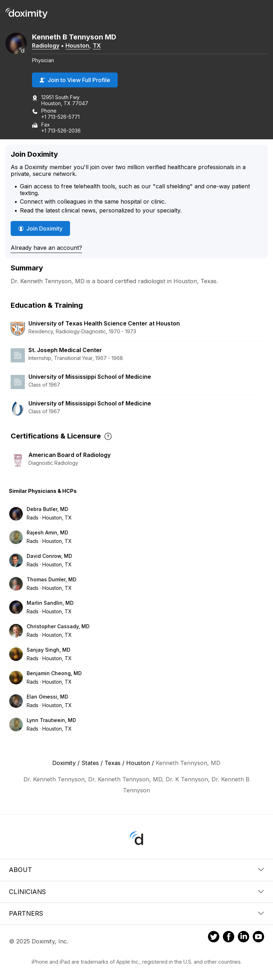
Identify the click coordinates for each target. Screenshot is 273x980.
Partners (136, 913)
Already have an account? (46, 248)
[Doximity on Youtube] (258, 938)
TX (97, 45)
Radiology (46, 45)
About (136, 870)
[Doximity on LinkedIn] (243, 938)
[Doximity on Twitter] (214, 938)
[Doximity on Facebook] (229, 938)
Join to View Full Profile (75, 80)
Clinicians (136, 892)
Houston (77, 45)
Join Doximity (40, 228)
